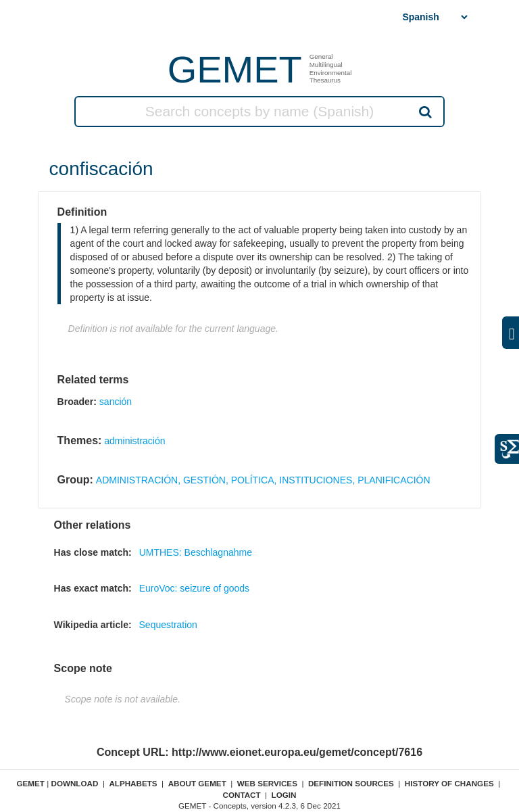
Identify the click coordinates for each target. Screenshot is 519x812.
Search (424, 112)
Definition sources (351, 783)
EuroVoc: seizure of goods (194, 588)
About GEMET (197, 783)
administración (134, 441)
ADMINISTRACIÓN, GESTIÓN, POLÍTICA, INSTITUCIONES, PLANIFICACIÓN (263, 480)
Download (74, 783)
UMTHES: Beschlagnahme (196, 552)
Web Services (267, 783)
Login (284, 795)
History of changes (449, 783)
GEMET (235, 69)
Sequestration (168, 625)
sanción (116, 402)
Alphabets (133, 783)
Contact (241, 795)
